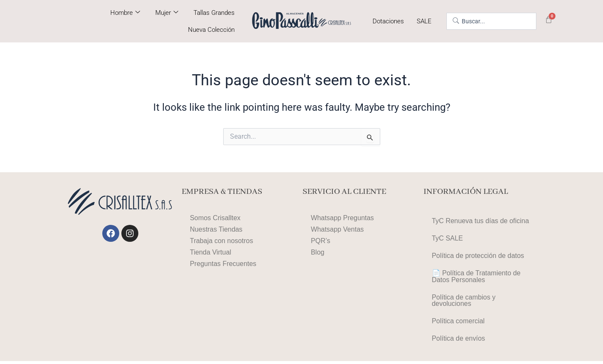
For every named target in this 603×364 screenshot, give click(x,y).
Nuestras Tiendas (217, 229)
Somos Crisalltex (216, 218)
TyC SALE (448, 239)
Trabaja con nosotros (222, 241)
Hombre (125, 13)
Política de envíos (459, 341)
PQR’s (321, 241)
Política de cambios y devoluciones (464, 302)
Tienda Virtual (211, 252)
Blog (318, 252)
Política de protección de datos (478, 256)
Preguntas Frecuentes (223, 264)
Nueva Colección (211, 30)
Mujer (167, 13)
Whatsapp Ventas (338, 229)
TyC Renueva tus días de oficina (481, 221)
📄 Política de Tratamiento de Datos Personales (477, 278)
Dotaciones (388, 21)
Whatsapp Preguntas (343, 218)
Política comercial (459, 323)
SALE (424, 21)
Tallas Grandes (214, 13)
